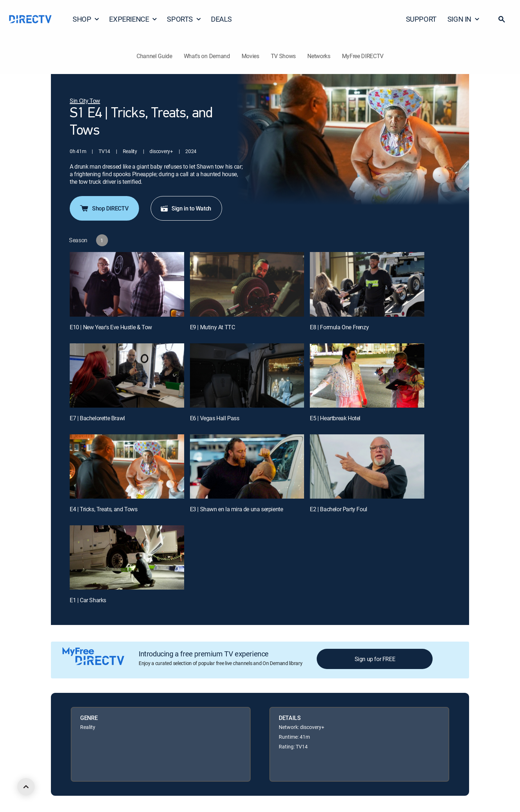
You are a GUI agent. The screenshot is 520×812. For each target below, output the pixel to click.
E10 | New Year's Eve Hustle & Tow (111, 327)
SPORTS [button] (184, 19)
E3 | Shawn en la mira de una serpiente (237, 509)
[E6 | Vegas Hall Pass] (247, 375)
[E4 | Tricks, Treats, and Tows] (127, 466)
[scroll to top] (26, 787)
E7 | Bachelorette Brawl (97, 418)
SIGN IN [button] (464, 19)
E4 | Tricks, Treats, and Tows (103, 509)
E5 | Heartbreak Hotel (335, 418)
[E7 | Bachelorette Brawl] (127, 375)
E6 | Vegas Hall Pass (215, 418)
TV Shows (283, 56)
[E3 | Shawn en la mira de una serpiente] (247, 466)
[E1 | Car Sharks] (127, 557)
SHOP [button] (86, 19)
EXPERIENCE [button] (133, 19)
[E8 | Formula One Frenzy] (367, 284)
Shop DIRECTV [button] (104, 208)
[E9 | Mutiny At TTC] (247, 284)
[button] (502, 19)
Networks (319, 56)
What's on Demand (207, 56)
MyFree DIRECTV (363, 56)
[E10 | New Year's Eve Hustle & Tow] (127, 284)
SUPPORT (421, 19)
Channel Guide (154, 56)
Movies (250, 56)
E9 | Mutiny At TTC (213, 327)
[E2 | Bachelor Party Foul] (367, 466)
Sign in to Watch (186, 208)
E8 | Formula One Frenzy (339, 327)
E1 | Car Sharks (88, 600)
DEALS (221, 19)
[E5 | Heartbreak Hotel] (367, 375)
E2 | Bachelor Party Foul (338, 509)
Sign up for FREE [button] (375, 659)
